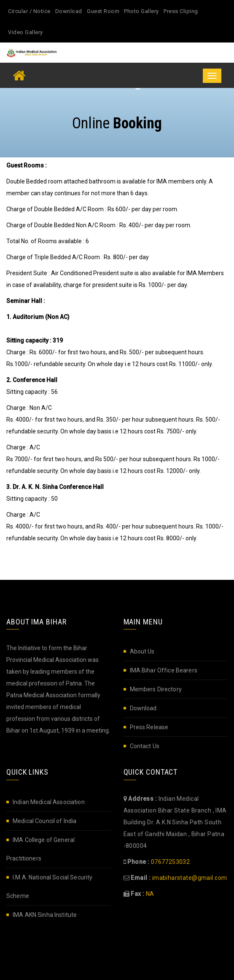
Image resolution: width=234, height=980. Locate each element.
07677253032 (171, 862)
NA (150, 894)
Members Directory (156, 689)
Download (69, 11)
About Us (142, 651)
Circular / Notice (29, 11)
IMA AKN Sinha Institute (45, 915)
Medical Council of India (44, 821)
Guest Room (103, 11)
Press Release (149, 727)
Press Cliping (181, 11)
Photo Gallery (141, 11)
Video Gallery (26, 32)
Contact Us (145, 746)
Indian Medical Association (49, 802)
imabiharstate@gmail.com (190, 878)
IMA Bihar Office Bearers (164, 670)
